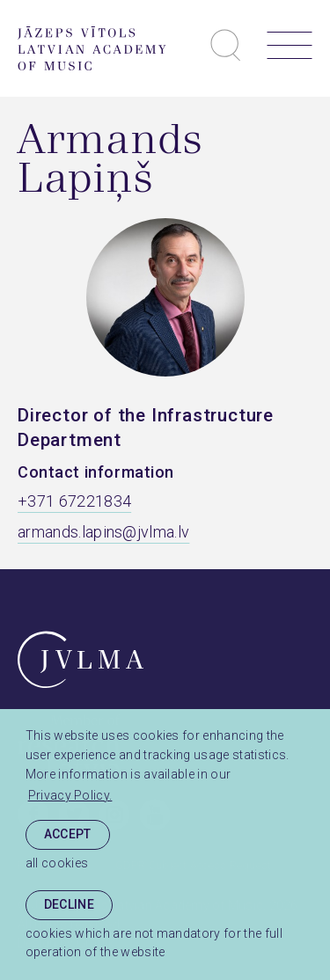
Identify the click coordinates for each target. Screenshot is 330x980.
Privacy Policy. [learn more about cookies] (70, 795)
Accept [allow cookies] (68, 834)
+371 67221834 (74, 501)
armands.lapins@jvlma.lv (103, 532)
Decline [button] (69, 904)
